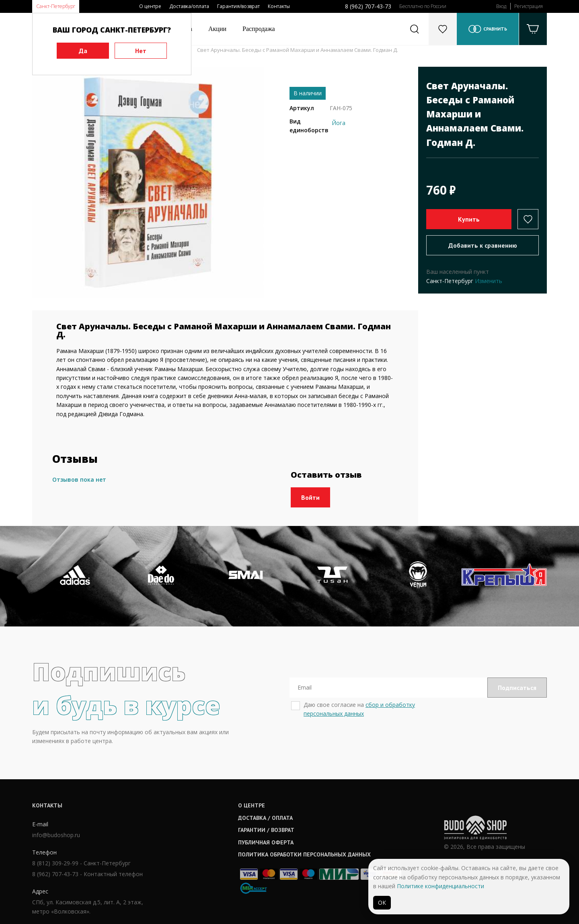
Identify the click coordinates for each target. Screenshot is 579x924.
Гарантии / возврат (266, 830)
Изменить (489, 281)
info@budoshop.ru (56, 835)
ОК (382, 902)
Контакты (279, 6)
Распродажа (259, 29)
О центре (150, 6)
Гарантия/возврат (238, 6)
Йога (339, 123)
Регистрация (529, 6)
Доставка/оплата (189, 6)
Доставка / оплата (265, 818)
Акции (217, 29)
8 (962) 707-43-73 (368, 6)
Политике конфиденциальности (440, 886)
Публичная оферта (266, 842)
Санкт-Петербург (56, 6)
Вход (501, 6)
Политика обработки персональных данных (304, 854)
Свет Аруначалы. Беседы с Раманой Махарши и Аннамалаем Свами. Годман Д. (298, 50)
